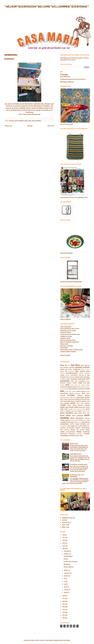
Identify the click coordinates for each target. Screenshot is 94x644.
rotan (88, 420)
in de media (87, 389)
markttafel (87, 403)
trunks (62, 430)
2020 (64, 546)
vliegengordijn (72, 434)
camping (62, 375)
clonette (67, 375)
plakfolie (68, 411)
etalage (84, 379)
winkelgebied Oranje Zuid (68, 518)
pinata (62, 411)
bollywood (63, 373)
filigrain (88, 381)
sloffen (69, 426)
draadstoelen (74, 379)
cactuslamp (87, 373)
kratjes (88, 399)
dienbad (77, 377)
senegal (77, 424)
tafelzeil (84, 426)
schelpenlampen (85, 422)
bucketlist (81, 373)
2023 (64, 537)
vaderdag (82, 430)
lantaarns (84, 401)
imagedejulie (80, 389)
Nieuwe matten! (74, 444)
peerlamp (83, 409)
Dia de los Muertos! (69, 567)
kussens (73, 401)
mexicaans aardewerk (84, 405)
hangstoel (75, 387)
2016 (64, 601)
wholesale (77, 436)
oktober (66, 570)
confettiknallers (74, 375)
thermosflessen (86, 428)
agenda (62, 369)
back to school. (85, 369)
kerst (84, 393)
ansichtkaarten (77, 369)
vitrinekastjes (86, 432)
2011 (64, 615)
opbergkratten (82, 407)
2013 (64, 610)
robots (85, 420)
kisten (74, 397)
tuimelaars (67, 430)
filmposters (63, 383)
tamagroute (63, 428)
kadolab (88, 391)
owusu (66, 409)
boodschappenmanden (72, 373)
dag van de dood (84, 375)
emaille (79, 379)
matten (74, 405)
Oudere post (51, 126)
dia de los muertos (70, 377)
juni (65, 581)
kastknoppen (78, 393)
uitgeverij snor (75, 430)
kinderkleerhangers (65, 397)
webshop (72, 435)
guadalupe (69, 387)
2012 (64, 612)
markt (82, 403)
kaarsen (79, 391)
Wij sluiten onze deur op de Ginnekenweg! (77, 475)
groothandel (63, 387)
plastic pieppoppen (78, 415)
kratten (62, 401)
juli (65, 578)
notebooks (71, 407)
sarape (72, 422)
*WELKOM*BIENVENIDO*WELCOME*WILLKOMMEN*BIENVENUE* (47, 7)
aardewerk (86, 367)
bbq (66, 371)
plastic (80, 411)
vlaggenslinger (64, 434)
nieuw (67, 407)
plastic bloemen (86, 411)
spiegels (73, 426)
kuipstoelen (67, 401)
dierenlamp (87, 377)
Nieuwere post (9, 126)
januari (66, 592)
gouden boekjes (86, 385)
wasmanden (87, 433)
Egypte (82, 365)
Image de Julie (66, 525)
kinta (71, 397)
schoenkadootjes (64, 424)
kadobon (83, 391)
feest (72, 381)
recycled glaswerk (65, 420)
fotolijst (80, 383)
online (76, 407)
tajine (88, 426)
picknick (88, 409)
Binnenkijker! (67, 564)
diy (61, 379)
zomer (81, 435)
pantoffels (70, 409)
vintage (79, 432)
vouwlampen (79, 434)
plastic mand (86, 413)
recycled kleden (74, 420)
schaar (79, 422)
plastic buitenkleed (19, 121)
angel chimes (68, 369)
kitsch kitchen (80, 397)
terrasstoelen (70, 428)
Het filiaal (64, 520)
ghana (67, 385)
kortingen (77, 399)
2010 (64, 618)
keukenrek (80, 395)
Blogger (68, 640)
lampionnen (78, 401)
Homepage (30, 126)
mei (65, 584)
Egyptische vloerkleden (69, 367)
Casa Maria (11, 121)
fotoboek (75, 383)
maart (66, 587)
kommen (66, 399)
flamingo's (69, 383)
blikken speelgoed (80, 371)
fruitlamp (62, 385)
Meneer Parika (66, 527)
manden (73, 403)
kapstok (71, 393)
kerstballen (71, 395)
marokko (63, 405)
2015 (64, 604)
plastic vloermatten (77, 418)
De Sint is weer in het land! (70, 561)
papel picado (77, 409)
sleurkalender (63, 426)
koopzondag (71, 399)
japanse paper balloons (70, 391)
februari (66, 590)
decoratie (63, 377)
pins (65, 411)
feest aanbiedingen (80, 381)
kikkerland (87, 395)
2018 (64, 596)
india (62, 391)
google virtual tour (76, 385)
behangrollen (71, 371)
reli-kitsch (81, 420)
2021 (64, 543)
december (67, 551)
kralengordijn (83, 399)
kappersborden (64, 393)
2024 (64, 535)
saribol (76, 422)
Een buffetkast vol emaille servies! (79, 464)
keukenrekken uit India (76, 454)
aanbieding (79, 367)
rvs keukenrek (64, 422)
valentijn (62, 432)
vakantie (87, 430)
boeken (88, 371)
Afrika (62, 365)
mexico (62, 407)
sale (69, 422)
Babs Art (67, 365)
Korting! (66, 559)
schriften (72, 424)
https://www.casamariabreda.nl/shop (29, 114)
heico (79, 387)
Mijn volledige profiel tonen (67, 82)
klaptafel (87, 397)
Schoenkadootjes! (68, 556)
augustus (66, 576)
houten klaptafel (73, 389)
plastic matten (28, 121)
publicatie (87, 418)
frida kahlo (86, 383)
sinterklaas (83, 424)
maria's (78, 403)
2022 (64, 540)
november (67, 554)
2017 (64, 598)
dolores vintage (66, 379)
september (67, 573)
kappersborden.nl (66, 522)
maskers (69, 405)
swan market (79, 426)
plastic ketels (78, 413)
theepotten (78, 428)
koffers (62, 399)
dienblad (81, 377)
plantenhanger (74, 411)
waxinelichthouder (65, 435)
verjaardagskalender (71, 432)
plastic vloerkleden (36, 121)
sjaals (88, 424)
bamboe (62, 371)
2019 (64, 549)
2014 (64, 607)
